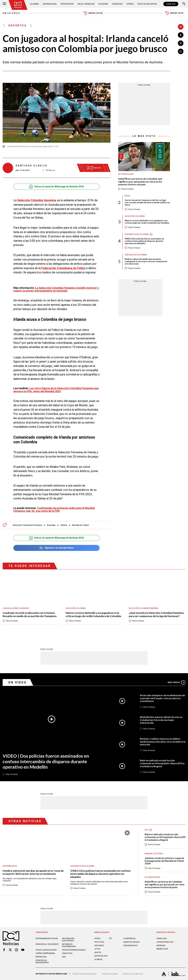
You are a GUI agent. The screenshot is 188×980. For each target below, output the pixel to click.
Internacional (50, 4)
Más (177, 682)
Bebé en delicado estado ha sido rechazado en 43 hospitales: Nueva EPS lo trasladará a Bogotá (162, 763)
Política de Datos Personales (85, 974)
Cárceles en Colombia (136, 255)
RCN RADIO (99, 945)
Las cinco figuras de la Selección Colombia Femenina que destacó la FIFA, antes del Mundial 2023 (56, 390)
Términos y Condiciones (133, 974)
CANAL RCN (171, 4)
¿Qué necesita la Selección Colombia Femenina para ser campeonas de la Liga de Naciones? (156, 614)
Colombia (34, 4)
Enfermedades (10, 866)
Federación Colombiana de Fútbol (63, 268)
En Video (18, 682)
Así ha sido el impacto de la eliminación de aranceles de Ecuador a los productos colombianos (162, 698)
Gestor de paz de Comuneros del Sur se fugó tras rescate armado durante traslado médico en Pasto (147, 202)
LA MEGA (98, 959)
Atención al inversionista (42, 961)
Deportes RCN (67, 4)
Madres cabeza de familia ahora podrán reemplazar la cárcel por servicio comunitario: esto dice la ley (146, 261)
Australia (51, 525)
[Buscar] (184, 4)
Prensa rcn (41, 957)
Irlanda (64, 525)
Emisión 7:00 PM (174, 13)
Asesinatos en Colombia (137, 234)
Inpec (127, 196)
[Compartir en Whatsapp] (181, 51)
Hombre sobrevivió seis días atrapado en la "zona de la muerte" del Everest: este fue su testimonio (33, 872)
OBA (64, 957)
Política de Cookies (110, 974)
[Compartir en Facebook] (181, 35)
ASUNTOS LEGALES (131, 942)
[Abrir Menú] (4, 4)
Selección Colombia (135, 216)
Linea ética (67, 953)
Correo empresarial (45, 953)
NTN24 (97, 938)
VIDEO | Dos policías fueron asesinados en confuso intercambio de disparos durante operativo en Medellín (144, 241)
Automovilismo (126, 174)
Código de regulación (46, 950)
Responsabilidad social (47, 938)
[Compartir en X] (181, 43)
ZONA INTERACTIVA (165, 942)
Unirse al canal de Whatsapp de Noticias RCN (56, 187)
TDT (110, 938)
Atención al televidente (47, 944)
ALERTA (98, 952)
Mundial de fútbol (80, 525)
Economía (103, 4)
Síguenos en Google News (56, 548)
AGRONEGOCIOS (130, 945)
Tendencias (117, 4)
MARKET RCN (162, 949)
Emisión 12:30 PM (93, 13)
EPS (146, 830)
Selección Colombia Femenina (27, 525)
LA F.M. (97, 949)
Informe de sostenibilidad (69, 945)
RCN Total (99, 942)
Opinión (130, 4)
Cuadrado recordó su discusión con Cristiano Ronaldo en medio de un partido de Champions (30, 614)
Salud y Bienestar (86, 4)
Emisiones (11, 13)
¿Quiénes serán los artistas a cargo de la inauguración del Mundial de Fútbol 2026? (164, 861)
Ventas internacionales (74, 950)
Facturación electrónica (68, 940)
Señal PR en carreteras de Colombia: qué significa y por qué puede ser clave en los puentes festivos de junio (140, 181)
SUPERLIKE (161, 945)
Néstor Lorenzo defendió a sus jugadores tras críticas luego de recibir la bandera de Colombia (147, 222)
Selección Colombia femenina (37, 200)
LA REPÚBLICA (129, 938)
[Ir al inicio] (18, 5)
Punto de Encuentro (147, 4)
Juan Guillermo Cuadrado (16, 608)
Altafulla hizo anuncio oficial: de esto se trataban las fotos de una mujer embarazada (161, 720)
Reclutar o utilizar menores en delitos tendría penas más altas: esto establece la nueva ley (163, 741)
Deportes (18, 26)
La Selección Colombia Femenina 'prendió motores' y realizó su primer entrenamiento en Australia (56, 289)
